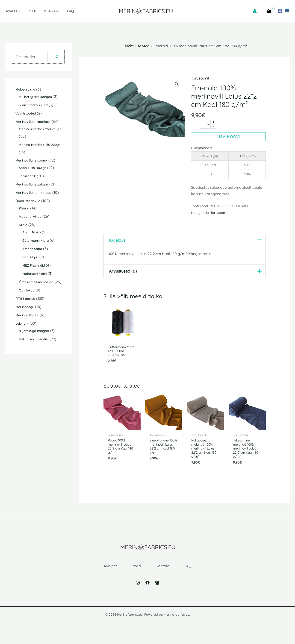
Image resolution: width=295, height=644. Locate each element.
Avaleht (13, 11)
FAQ (71, 11)
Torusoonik (201, 78)
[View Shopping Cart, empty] (269, 11)
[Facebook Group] (157, 592)
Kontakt (52, 11)
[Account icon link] (255, 11)
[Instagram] (138, 592)
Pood (32, 11)
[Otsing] (57, 57)
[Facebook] (147, 592)
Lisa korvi (229, 137)
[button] (177, 84)
